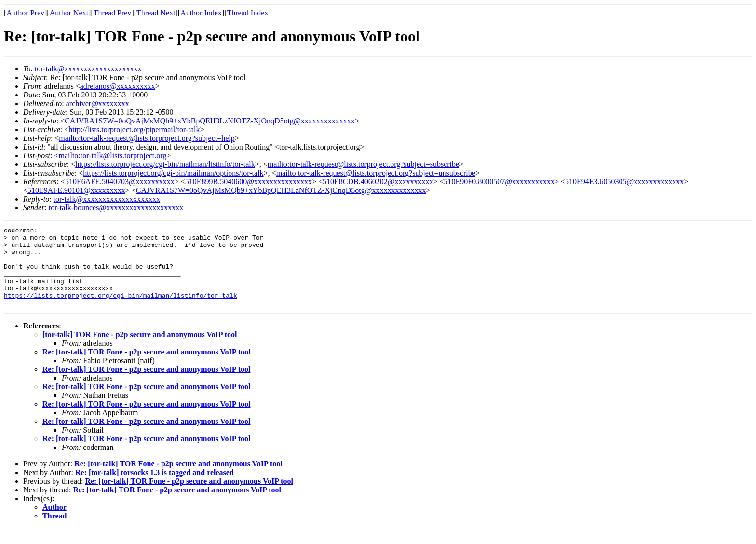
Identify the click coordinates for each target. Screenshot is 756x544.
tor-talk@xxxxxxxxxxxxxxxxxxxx (88, 69)
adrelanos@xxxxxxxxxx (118, 86)
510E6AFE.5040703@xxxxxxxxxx (120, 182)
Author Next (69, 13)
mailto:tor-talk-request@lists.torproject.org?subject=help (147, 138)
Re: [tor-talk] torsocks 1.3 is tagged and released (155, 488)
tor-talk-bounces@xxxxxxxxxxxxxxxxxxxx (116, 208)
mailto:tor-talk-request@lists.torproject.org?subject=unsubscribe (376, 173)
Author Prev (25, 13)
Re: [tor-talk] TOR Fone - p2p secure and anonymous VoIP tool (146, 368)
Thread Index (248, 13)
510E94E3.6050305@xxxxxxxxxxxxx (624, 182)
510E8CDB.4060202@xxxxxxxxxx (378, 182)
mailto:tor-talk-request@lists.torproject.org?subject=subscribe (363, 164)
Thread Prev (113, 13)
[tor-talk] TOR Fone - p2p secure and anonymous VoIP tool (140, 350)
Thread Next (156, 13)
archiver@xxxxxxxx (98, 103)
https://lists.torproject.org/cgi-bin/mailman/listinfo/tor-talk (165, 164)
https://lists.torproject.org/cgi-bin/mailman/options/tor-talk (173, 173)
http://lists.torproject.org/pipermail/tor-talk (134, 129)
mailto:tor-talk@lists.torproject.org (112, 156)
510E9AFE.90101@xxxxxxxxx (76, 190)
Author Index (201, 13)
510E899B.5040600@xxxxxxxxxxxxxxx (249, 182)
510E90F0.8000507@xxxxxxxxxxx (499, 182)
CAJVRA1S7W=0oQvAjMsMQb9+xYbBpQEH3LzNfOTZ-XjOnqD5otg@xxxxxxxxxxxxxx (210, 121)
